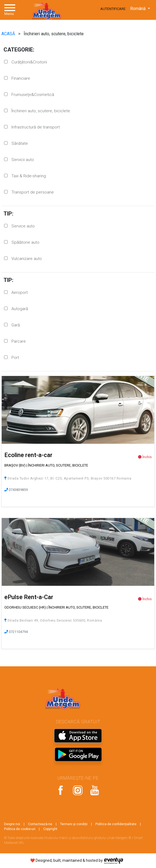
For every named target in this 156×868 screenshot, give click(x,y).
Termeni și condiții (74, 824)
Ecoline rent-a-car (28, 455)
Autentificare (113, 9)
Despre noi (12, 824)
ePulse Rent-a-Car (29, 597)
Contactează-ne (40, 824)
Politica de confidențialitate (116, 824)
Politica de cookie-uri (20, 829)
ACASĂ (9, 34)
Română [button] (138, 9)
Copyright (50, 829)
